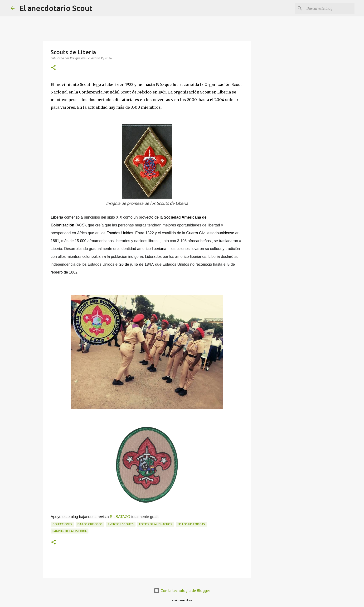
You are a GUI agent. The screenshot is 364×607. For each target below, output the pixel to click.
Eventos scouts (121, 524)
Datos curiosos (90, 524)
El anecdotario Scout (56, 8)
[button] (53, 68)
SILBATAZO (120, 517)
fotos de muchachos (156, 524)
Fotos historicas (191, 524)
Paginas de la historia (70, 531)
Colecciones (62, 524)
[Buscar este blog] (330, 8)
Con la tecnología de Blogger (182, 591)
